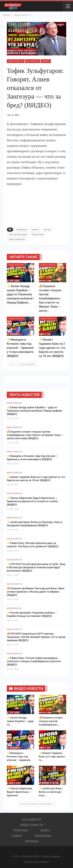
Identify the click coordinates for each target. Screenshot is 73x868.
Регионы (32, 841)
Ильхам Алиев (38, 234)
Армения (35, 229)
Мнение (46, 61)
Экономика (43, 836)
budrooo (45, 862)
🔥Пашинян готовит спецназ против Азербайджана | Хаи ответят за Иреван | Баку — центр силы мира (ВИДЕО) (35, 435)
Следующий (27, 364)
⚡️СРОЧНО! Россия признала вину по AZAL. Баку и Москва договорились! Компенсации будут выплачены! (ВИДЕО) (36, 567)
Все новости (33, 61)
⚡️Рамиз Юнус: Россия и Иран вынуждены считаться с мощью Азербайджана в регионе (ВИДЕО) (34, 661)
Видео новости (16, 61)
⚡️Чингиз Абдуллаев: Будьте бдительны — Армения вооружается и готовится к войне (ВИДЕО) (32, 501)
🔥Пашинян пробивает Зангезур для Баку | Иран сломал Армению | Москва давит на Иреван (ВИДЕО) (36, 592)
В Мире (17, 836)
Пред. (12, 364)
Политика (21, 830)
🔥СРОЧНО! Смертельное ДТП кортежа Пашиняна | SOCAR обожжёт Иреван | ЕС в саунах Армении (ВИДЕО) (36, 637)
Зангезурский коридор (18, 234)
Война (45, 830)
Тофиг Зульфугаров (17, 239)
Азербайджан (22, 229)
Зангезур (47, 229)
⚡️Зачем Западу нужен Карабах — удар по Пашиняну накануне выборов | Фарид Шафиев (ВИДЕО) (34, 411)
